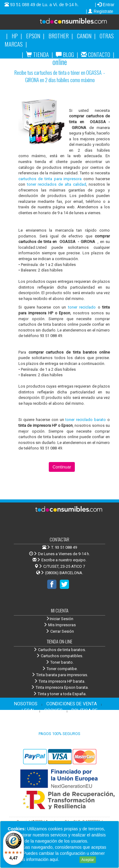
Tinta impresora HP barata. (60, 681)
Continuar (62, 467)
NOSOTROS (26, 704)
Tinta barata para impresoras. (60, 675)
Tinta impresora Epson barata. (60, 687)
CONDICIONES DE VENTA (72, 704)
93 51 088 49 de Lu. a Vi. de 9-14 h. (44, 5)
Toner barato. (60, 662)
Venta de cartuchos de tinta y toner (71, 24)
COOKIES (53, 711)
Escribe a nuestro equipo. (60, 560)
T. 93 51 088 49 (64, 547)
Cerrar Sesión (60, 631)
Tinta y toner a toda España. (60, 694)
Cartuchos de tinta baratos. (60, 650)
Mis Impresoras (60, 625)
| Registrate (100, 11)
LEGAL (29, 711)
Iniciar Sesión (60, 619)
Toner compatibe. (60, 669)
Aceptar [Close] (88, 860)
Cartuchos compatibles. (60, 656)
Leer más (69, 859)
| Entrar (105, 5)
